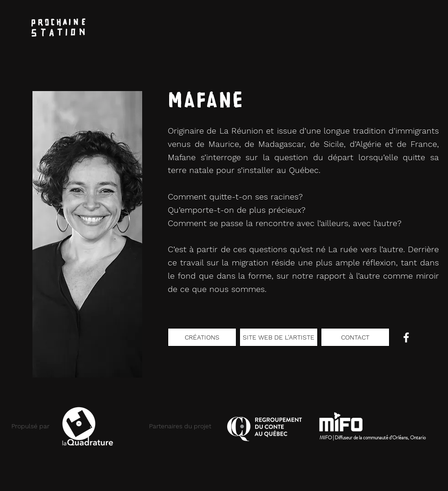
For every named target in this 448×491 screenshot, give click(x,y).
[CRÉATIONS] (202, 337)
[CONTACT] (355, 337)
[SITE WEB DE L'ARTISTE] (279, 337)
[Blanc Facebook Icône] (406, 337)
